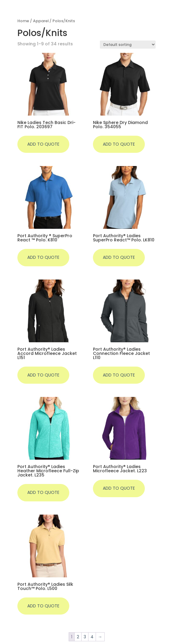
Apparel (41, 21)
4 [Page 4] (92, 637)
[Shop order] (128, 45)
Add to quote (43, 144)
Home (23, 21)
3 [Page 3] (85, 637)
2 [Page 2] (78, 637)
